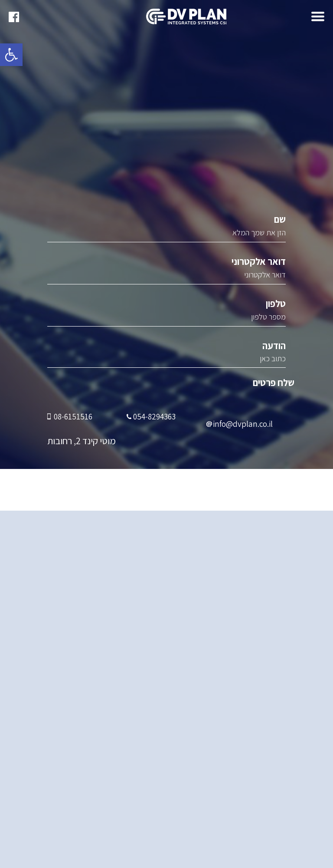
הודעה (166, 355)
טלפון (166, 313)
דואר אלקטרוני (166, 271)
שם (166, 229)
